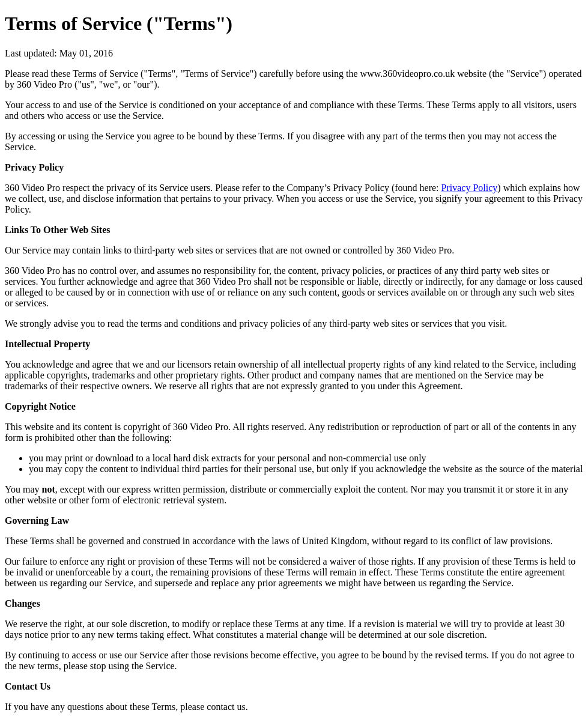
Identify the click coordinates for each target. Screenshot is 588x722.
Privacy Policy (470, 188)
